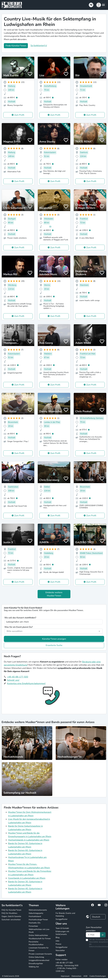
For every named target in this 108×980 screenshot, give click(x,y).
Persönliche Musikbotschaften (36, 943)
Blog (58, 937)
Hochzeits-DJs (35, 923)
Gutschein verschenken (11, 920)
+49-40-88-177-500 (18, 677)
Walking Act (34, 967)
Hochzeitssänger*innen (38, 920)
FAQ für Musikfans (9, 913)
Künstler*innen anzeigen (54, 639)
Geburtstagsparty (36, 913)
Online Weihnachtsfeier (38, 935)
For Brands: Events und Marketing (65, 915)
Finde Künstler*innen (16, 46)
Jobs (57, 941)
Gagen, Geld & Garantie (11, 916)
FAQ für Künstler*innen (11, 910)
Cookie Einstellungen (98, 976)
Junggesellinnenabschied (39, 960)
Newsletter (60, 950)
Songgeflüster (62, 919)
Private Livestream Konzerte (40, 954)
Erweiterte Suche (54, 645)
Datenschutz (76, 976)
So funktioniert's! (39, 46)
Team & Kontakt (62, 928)
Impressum (65, 976)
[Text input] (93, 935)
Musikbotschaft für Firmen (40, 939)
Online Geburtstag (36, 957)
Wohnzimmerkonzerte (38, 910)
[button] (101, 5)
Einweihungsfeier (36, 964)
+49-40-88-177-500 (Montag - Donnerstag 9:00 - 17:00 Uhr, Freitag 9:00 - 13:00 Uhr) (67, 967)
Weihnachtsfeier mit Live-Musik (39, 931)
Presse (58, 944)
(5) (50, 226)
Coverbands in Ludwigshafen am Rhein (27, 878)
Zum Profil (19, 115)
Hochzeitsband (35, 916)
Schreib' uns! (13, 680)
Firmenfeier (33, 926)
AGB (85, 976)
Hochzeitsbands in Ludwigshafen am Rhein (29, 840)
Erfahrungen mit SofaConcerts (62, 933)
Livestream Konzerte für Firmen (39, 949)
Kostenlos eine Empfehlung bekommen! (26, 684)
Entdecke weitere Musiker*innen (54, 594)
